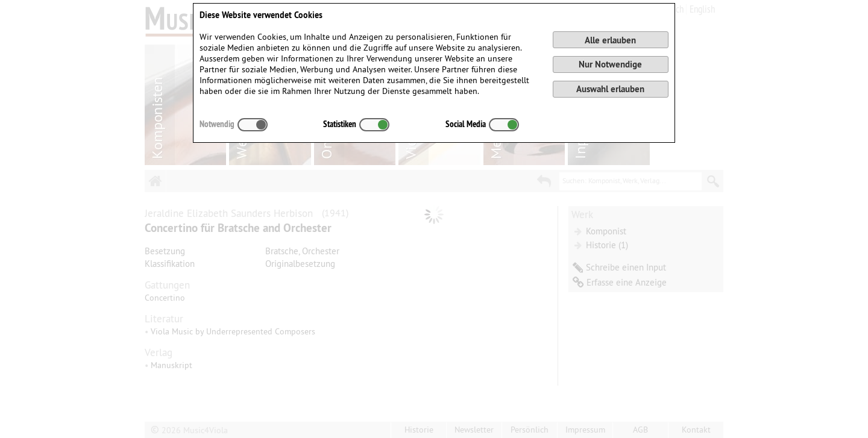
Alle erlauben (610, 40)
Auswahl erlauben (610, 89)
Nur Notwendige (610, 64)
